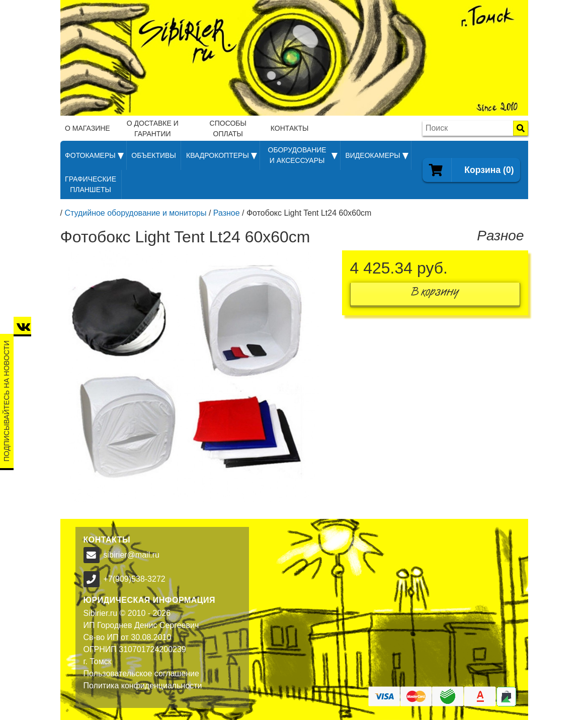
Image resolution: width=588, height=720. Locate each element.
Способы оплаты (228, 128)
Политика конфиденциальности (143, 686)
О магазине (88, 128)
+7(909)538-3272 (135, 579)
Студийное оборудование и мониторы (135, 213)
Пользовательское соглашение (141, 673)
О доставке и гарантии (153, 128)
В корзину (435, 294)
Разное (227, 213)
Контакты (290, 128)
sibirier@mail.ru (132, 555)
